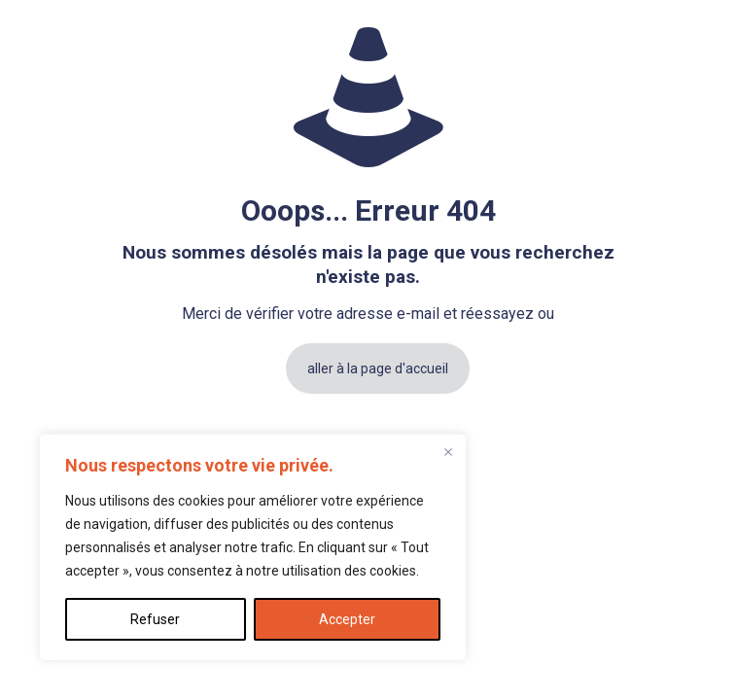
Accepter (347, 619)
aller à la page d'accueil (378, 368)
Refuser (155, 619)
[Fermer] (448, 452)
